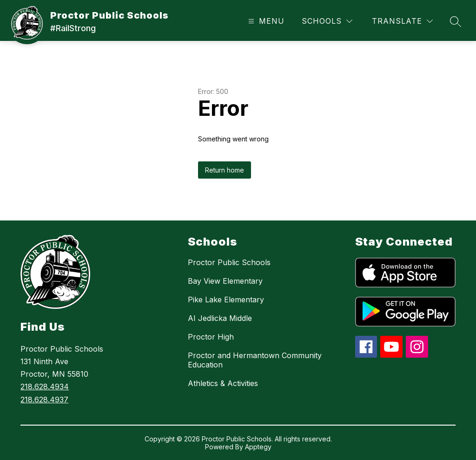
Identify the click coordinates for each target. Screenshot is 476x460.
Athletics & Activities (223, 383)
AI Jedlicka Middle (220, 318)
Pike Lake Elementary (226, 300)
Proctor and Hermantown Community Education (255, 360)
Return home (225, 170)
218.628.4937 (44, 400)
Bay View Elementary (225, 281)
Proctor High (211, 337)
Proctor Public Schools (229, 262)
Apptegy (258, 447)
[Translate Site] (402, 21)
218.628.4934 (45, 387)
